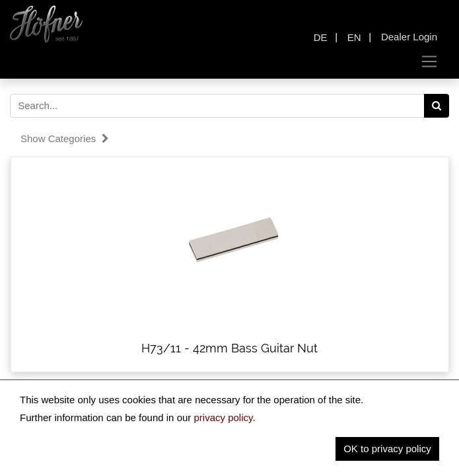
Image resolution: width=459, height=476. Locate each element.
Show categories (65, 139)
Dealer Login (409, 37)
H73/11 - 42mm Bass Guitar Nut (229, 348)
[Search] (437, 106)
